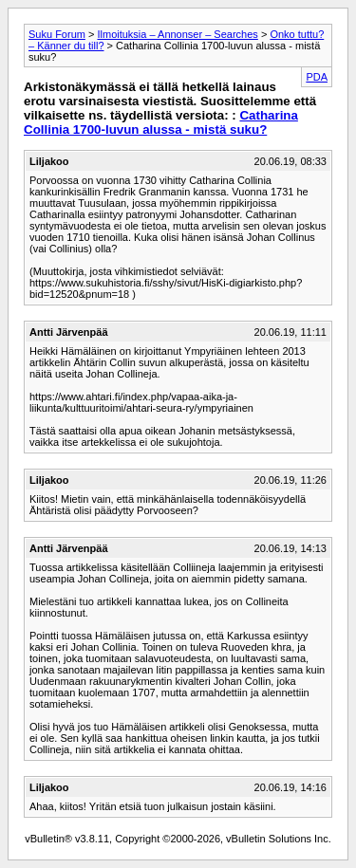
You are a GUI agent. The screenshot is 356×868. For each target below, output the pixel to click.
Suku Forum (57, 34)
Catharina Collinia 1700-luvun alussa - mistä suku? (161, 122)
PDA (317, 77)
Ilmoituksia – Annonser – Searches (177, 34)
